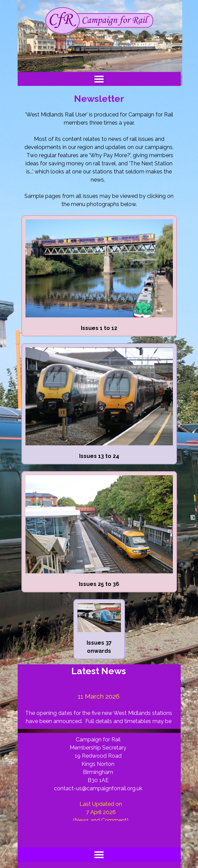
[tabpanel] (99, 160)
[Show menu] (99, 79)
